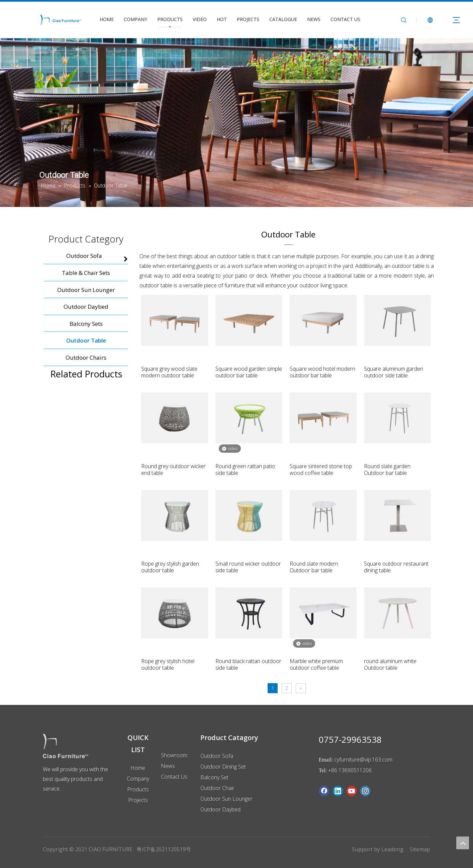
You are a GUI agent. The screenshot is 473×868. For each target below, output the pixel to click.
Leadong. (393, 849)
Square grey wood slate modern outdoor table (169, 372)
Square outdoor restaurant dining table (396, 567)
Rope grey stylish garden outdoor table (170, 567)
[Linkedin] (338, 791)
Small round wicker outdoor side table (248, 567)
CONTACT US (345, 19)
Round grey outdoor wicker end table (173, 469)
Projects (138, 800)
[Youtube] (352, 791)
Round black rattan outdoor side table (248, 664)
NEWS (314, 19)
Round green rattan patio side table (245, 469)
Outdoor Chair (217, 788)
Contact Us (174, 777)
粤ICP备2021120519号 (164, 849)
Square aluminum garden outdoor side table (394, 372)
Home (138, 768)
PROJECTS (248, 19)
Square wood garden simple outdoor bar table (249, 372)
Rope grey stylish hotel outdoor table (168, 664)
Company (138, 779)
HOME (107, 19)
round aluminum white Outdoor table (390, 664)
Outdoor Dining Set (223, 767)
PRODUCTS (170, 19)
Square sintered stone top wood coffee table (321, 469)
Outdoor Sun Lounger (226, 799)
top (463, 843)
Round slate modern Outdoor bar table (314, 567)
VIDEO (200, 19)
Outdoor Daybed (220, 809)
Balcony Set (214, 777)
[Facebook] (324, 791)
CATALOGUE (283, 19)
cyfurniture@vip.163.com (363, 759)
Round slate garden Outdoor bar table (387, 469)
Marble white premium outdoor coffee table (316, 664)
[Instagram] (365, 791)
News (168, 766)
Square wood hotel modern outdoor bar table (322, 372)
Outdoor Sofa (217, 756)
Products (138, 789)
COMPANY (135, 19)
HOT (222, 19)
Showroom (174, 755)
